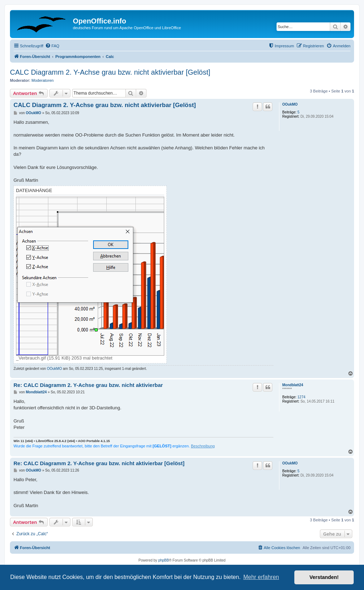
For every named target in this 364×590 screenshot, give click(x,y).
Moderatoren (43, 80)
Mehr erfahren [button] (261, 577)
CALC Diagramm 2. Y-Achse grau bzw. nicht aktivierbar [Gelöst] (110, 72)
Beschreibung (203, 446)
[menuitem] (52, 46)
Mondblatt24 (293, 385)
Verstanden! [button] (324, 577)
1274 (301, 397)
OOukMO (290, 104)
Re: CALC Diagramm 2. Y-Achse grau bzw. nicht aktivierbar (88, 385)
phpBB (164, 560)
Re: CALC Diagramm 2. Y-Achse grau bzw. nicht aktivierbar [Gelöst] (99, 463)
